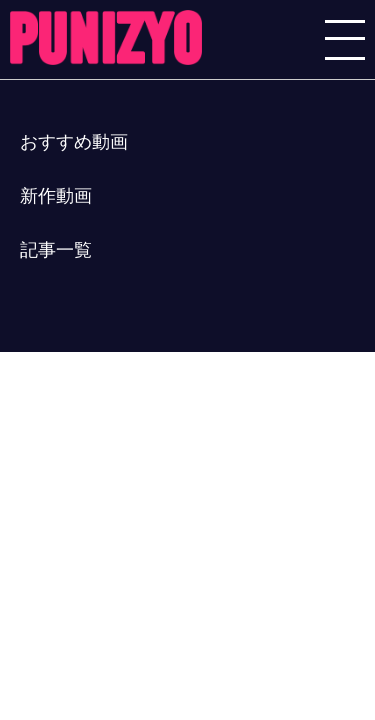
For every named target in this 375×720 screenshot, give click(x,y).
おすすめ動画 (74, 142)
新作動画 (56, 196)
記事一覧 (56, 250)
